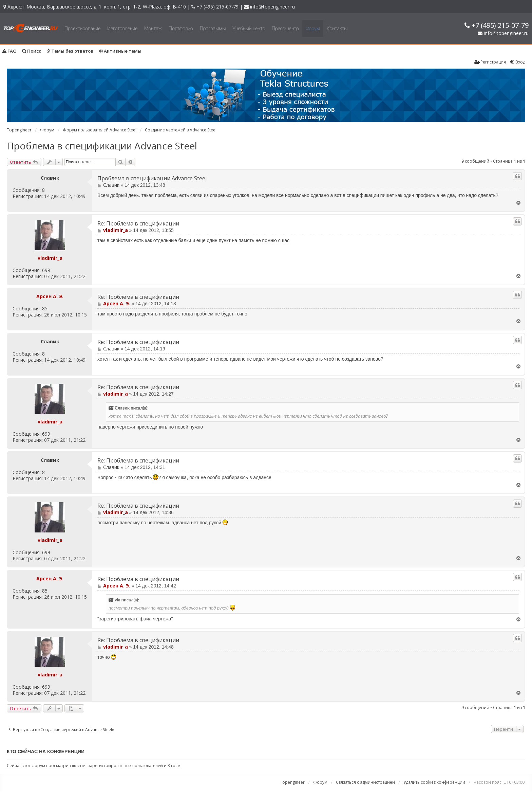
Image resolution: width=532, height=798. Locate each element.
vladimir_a (50, 258)
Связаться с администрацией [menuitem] (365, 782)
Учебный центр (249, 29)
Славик (50, 178)
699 (46, 270)
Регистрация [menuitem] (490, 62)
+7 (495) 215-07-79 (217, 7)
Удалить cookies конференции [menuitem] (434, 782)
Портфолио (181, 29)
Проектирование (82, 29)
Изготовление (122, 29)
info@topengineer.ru (272, 7)
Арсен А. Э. (50, 296)
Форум (313, 29)
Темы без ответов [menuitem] (70, 51)
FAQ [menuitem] (9, 51)
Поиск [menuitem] (32, 51)
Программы (213, 29)
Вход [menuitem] (517, 62)
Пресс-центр (285, 29)
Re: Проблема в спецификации (138, 224)
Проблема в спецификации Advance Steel (102, 146)
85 (45, 309)
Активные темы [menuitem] (120, 51)
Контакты (337, 29)
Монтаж (153, 29)
